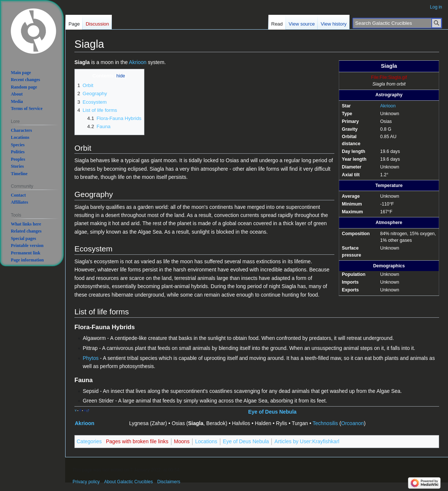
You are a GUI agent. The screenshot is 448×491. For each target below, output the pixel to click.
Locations (206, 441)
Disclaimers (169, 482)
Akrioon (388, 106)
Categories (89, 441)
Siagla (196, 423)
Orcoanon (352, 423)
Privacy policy (86, 482)
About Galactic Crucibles (128, 482)
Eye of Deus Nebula (272, 412)
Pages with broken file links (137, 441)
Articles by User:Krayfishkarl (307, 441)
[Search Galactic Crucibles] (397, 23)
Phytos (91, 358)
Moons (182, 441)
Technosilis (325, 423)
